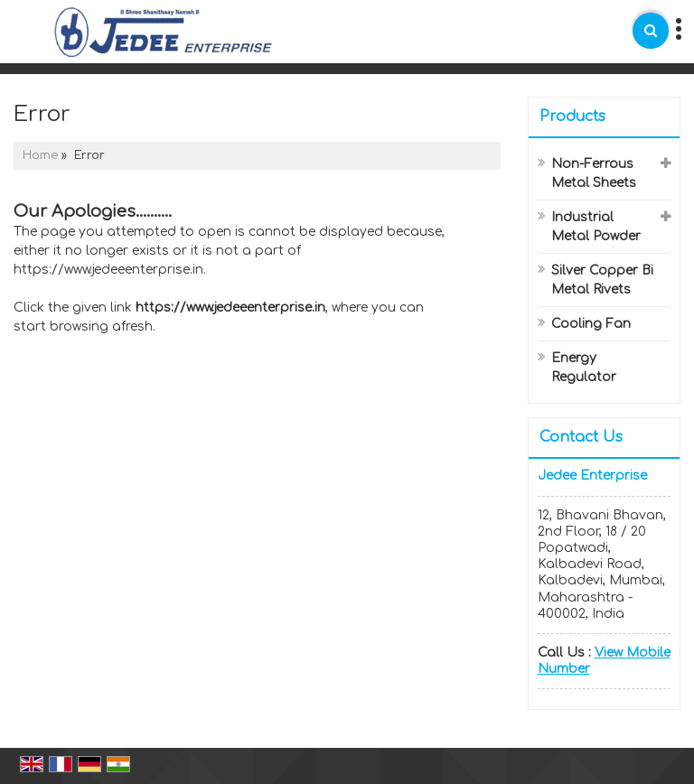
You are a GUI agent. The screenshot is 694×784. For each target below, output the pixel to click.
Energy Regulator (584, 368)
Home (40, 155)
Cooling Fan (591, 324)
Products (572, 117)
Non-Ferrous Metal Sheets (594, 173)
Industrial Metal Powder (596, 227)
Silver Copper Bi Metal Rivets (602, 280)
